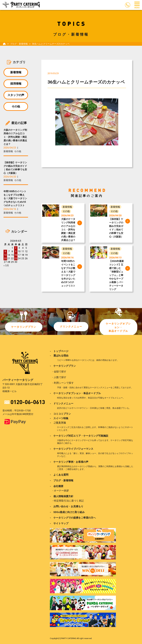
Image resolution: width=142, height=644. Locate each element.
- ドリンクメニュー (62, 403)
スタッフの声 (16, 95)
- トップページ (59, 351)
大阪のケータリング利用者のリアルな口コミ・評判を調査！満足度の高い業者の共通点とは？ (15, 138)
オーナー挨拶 (61, 490)
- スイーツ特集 (59, 418)
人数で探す (60, 377)
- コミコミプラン (60, 414)
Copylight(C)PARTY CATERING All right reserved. (71, 638)
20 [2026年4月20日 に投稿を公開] (5, 259)
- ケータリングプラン (63, 366)
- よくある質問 (59, 475)
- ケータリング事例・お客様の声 (69, 462)
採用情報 (16, 84)
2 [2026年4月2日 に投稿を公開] (16, 249)
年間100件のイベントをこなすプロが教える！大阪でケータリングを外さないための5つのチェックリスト (15, 199)
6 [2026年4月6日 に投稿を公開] (5, 252)
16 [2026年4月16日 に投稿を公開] (16, 256)
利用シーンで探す (64, 383)
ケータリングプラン (24, 327)
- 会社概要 (57, 486)
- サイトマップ (59, 523)
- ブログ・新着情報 (62, 480)
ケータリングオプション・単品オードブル (118, 327)
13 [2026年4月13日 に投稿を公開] (5, 256)
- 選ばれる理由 (59, 356)
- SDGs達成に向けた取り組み (67, 512)
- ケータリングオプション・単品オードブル (75, 393)
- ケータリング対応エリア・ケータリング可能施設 (79, 436)
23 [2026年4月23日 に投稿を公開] (16, 259)
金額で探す (60, 372)
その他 (16, 107)
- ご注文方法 (58, 423)
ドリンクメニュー (71, 327)
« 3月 (6, 266)
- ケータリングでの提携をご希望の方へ (73, 517)
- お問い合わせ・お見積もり (67, 506)
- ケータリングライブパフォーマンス (72, 448)
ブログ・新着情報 (19, 44)
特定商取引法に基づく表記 (69, 500)
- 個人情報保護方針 (62, 496)
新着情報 (16, 72)
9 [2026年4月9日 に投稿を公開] (16, 252)
